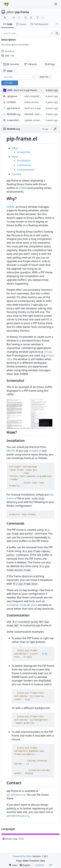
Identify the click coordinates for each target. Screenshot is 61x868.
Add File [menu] (45, 77)
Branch (31, 64)
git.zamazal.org (16, 795)
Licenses (40, 865)
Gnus (47, 352)
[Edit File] (55, 129)
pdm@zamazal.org (18, 816)
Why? (15, 148)
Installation (24, 161)
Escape (45, 129)
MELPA (11, 451)
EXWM (23, 188)
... (41, 90)
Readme (8, 51)
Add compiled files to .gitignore (41, 96)
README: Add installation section (42, 114)
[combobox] (19, 77)
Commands (24, 165)
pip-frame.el (13, 108)
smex (34, 605)
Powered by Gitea (22, 856)
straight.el (35, 451)
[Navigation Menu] (56, 4)
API (51, 865)
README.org (14, 114)
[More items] (57, 24)
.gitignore (12, 96)
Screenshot (24, 152)
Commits (11, 64)
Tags (50, 64)
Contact (16, 174)
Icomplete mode (17, 605)
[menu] (13, 865)
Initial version (32, 102)
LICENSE (11, 102)
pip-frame (22, 12)
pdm (10, 12)
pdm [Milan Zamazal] (10, 90)
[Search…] (57, 33)
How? (15, 157)
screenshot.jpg (14, 120)
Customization (26, 170)
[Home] (6, 4)
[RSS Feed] (5, 18)
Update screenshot (34, 120)
